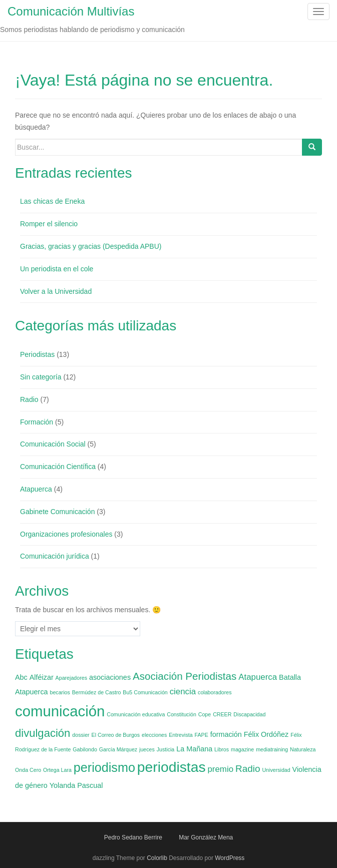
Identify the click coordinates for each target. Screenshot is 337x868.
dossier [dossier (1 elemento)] (81, 735)
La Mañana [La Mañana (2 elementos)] (194, 749)
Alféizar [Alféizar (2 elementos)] (42, 677)
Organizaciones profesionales (66, 534)
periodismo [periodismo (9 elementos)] (104, 767)
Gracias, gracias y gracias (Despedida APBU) (91, 246)
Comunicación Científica (58, 467)
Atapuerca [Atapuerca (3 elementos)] (258, 677)
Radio (29, 399)
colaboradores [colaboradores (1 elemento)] (215, 692)
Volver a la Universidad (56, 291)
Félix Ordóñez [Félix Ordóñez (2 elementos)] (266, 734)
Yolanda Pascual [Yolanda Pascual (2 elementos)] (76, 785)
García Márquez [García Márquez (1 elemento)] (118, 749)
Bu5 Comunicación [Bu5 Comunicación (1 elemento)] (145, 692)
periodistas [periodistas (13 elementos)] (172, 767)
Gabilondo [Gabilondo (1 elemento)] (85, 749)
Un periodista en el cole (57, 269)
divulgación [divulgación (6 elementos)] (43, 733)
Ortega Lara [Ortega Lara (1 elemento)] (57, 770)
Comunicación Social (53, 444)
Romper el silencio (49, 224)
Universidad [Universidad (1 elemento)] (276, 770)
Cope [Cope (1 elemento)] (205, 714)
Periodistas (37, 354)
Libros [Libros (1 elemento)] (222, 749)
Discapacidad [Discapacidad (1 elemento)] (249, 714)
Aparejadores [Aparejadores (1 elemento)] (71, 678)
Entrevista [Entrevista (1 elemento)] (181, 735)
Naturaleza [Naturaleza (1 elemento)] (303, 749)
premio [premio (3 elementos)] (220, 769)
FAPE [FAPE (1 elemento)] (202, 735)
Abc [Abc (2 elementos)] (21, 677)
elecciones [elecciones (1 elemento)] (154, 735)
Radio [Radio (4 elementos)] (248, 769)
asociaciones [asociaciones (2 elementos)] (110, 677)
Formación (37, 422)
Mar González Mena (206, 837)
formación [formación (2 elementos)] (226, 734)
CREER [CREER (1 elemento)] (222, 714)
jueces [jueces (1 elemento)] (147, 749)
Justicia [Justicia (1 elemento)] (166, 749)
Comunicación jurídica (55, 556)
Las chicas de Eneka (52, 201)
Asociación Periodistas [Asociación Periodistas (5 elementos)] (185, 676)
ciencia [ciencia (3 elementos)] (183, 692)
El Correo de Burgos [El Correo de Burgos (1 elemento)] (116, 735)
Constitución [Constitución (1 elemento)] (182, 714)
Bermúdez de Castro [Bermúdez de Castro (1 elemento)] (97, 692)
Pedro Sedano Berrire (133, 837)
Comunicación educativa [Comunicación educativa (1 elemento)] (136, 714)
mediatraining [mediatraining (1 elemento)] (272, 749)
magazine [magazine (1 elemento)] (242, 749)
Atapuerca (36, 489)
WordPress (230, 858)
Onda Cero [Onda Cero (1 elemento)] (28, 770)
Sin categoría (41, 377)
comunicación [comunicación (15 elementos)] (60, 711)
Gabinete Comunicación (57, 512)
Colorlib (157, 858)
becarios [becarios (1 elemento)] (60, 692)
